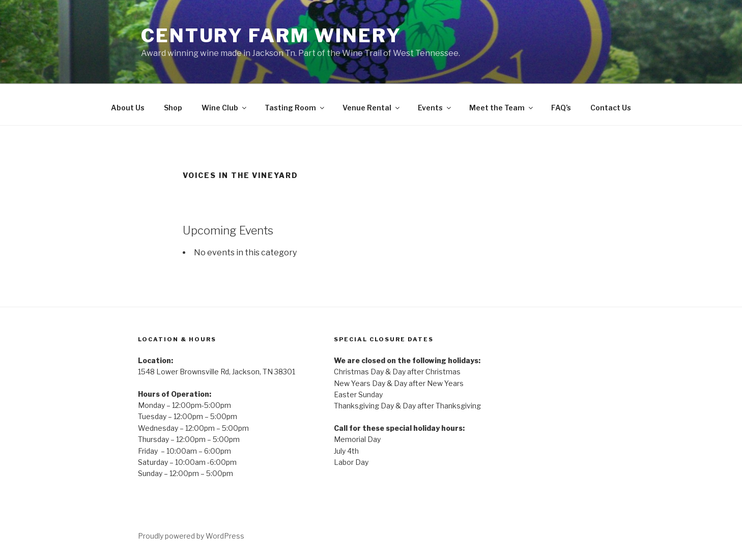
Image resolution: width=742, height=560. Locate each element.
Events (435, 108)
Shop (173, 108)
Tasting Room (295, 108)
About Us (128, 108)
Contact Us (611, 108)
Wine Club (225, 108)
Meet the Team (502, 108)
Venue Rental (372, 108)
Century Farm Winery (271, 36)
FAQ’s (561, 108)
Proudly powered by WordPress (191, 536)
